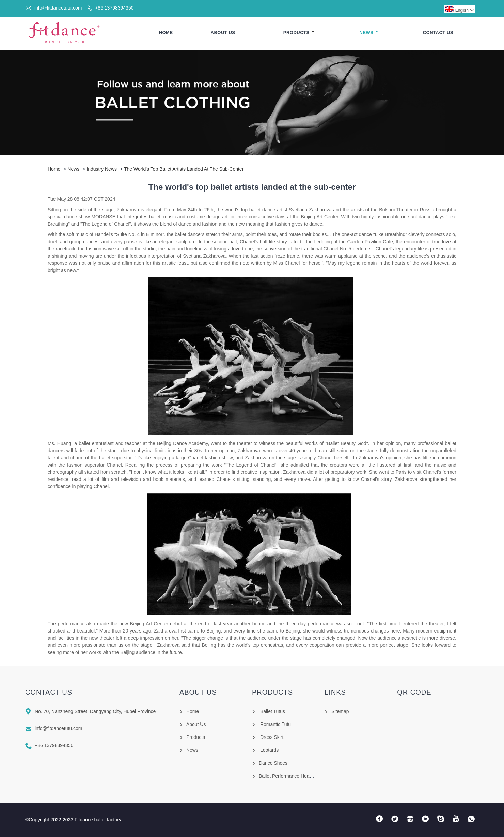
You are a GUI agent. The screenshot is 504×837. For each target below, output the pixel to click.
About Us (223, 33)
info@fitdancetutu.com (58, 8)
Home (166, 33)
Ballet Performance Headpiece (291, 776)
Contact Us (438, 33)
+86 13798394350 (114, 8)
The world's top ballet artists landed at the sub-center (184, 169)
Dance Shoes (273, 763)
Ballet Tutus (273, 712)
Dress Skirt (272, 737)
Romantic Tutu (275, 725)
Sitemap (340, 712)
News (369, 33)
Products (299, 33)
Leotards (269, 750)
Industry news (102, 169)
